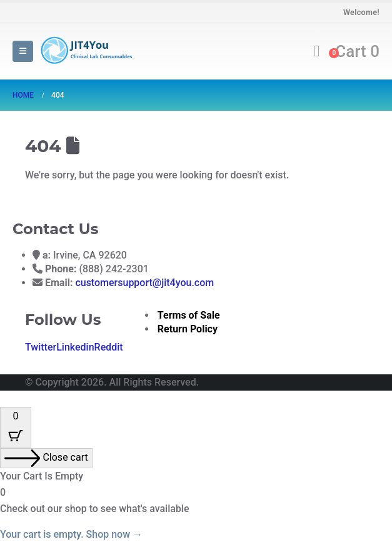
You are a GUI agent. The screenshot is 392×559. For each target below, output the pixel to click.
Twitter (41, 347)
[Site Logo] (85, 51)
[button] (23, 51)
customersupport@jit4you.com (144, 283)
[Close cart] (46, 458)
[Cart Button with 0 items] (16, 428)
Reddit (109, 347)
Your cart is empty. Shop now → (71, 534)
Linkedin (75, 347)
